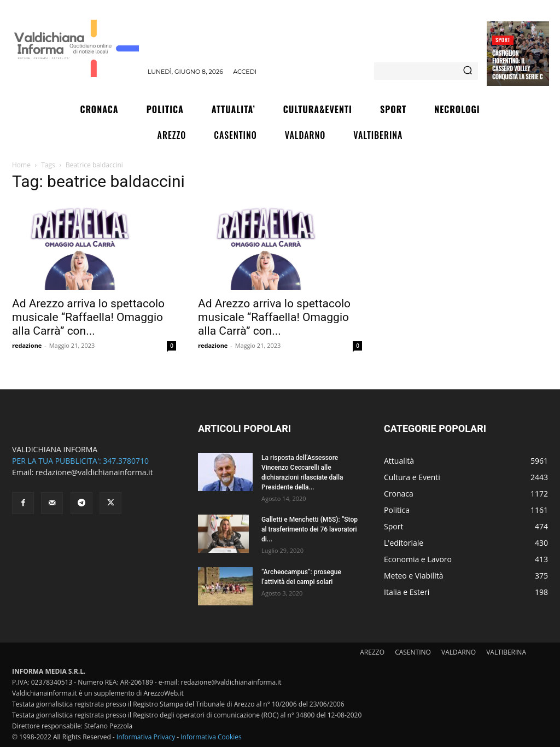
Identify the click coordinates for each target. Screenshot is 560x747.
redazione (27, 345)
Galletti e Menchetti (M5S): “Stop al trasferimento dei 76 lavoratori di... (310, 529)
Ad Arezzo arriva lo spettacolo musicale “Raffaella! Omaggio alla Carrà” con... (88, 317)
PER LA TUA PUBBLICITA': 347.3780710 (80, 461)
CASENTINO (413, 652)
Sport (503, 40)
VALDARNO (459, 652)
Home (21, 165)
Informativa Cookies (211, 737)
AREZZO (372, 652)
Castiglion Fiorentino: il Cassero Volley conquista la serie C (517, 65)
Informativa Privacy (146, 737)
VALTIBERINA (506, 652)
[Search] (468, 71)
